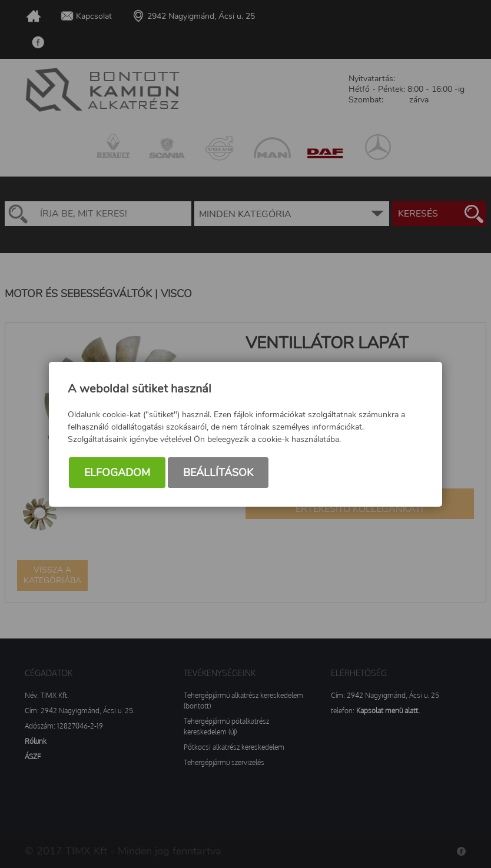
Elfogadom (117, 473)
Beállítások (218, 473)
